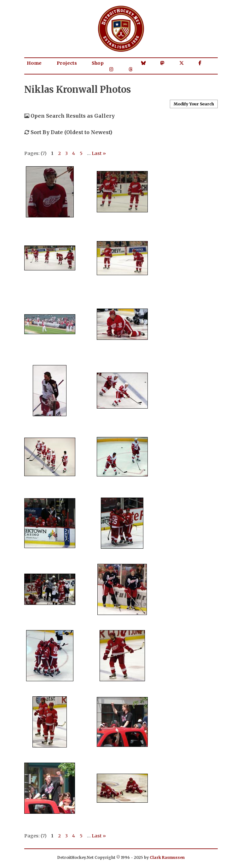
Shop (98, 63)
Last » (99, 153)
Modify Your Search (194, 104)
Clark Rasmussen (167, 857)
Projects (67, 63)
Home (34, 63)
